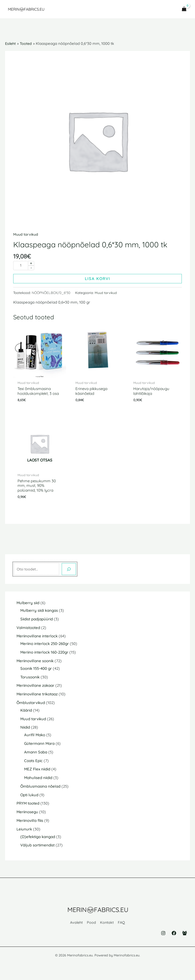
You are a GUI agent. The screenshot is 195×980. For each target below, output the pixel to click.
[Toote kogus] (21, 267)
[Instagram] (163, 936)
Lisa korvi (97, 281)
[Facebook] (174, 936)
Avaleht (76, 926)
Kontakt (107, 926)
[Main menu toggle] (168, 10)
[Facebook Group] (185, 936)
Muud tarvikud (26, 236)
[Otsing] (69, 573)
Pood (92, 926)
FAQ (122, 926)
